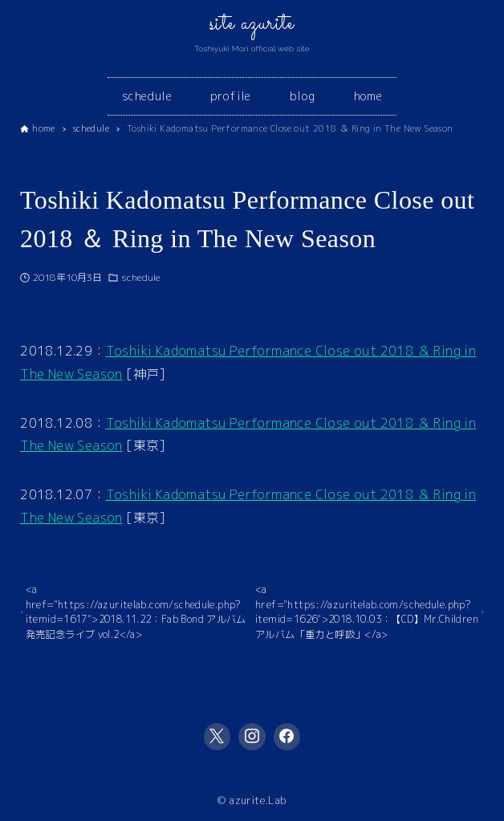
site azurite (252, 24)
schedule (140, 277)
